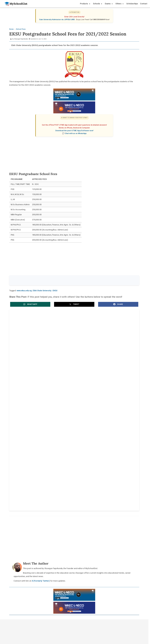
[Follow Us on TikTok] (68, 492)
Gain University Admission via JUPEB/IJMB (57, 19)
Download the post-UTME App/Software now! (74, 131)
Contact (144, 4)
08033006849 (99, 19)
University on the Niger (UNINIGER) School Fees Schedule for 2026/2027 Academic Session (38, 401)
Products (85, 4)
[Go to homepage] (15, 4)
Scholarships (132, 4)
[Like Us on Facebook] (78, 492)
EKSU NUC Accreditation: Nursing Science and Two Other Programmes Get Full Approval (106, 335)
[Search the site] (69, 281)
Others (119, 4)
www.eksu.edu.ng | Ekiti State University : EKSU (37, 291)
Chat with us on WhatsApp (76, 133)
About (64, 497)
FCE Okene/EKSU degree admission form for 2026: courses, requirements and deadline (102, 357)
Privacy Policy (92, 497)
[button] (30, 305)
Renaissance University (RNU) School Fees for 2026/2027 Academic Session (41, 379)
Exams (109, 4)
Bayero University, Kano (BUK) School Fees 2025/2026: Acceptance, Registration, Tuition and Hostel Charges (105, 401)
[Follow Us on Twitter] (73, 492)
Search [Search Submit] (131, 280)
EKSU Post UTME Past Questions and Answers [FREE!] (35, 334)
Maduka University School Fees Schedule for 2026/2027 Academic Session (104, 379)
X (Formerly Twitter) (41, 450)
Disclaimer (76, 497)
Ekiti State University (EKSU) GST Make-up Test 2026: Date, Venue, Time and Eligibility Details (41, 357)
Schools (97, 4)
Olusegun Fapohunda (21, 39)
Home (54, 497)
